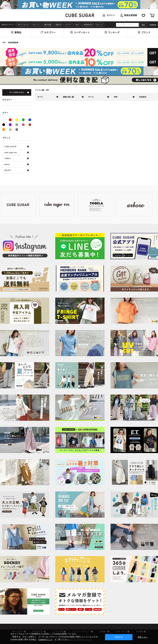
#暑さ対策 (48, 25)
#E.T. (78, 25)
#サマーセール (23, 25)
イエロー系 (17, 120)
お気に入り (143, 15)
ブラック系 (4, 125)
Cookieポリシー (45, 640)
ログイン (111, 15)
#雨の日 (59, 25)
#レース (100, 25)
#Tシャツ (36, 25)
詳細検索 (153, 25)
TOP (4, 43)
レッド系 (10, 120)
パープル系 (10, 125)
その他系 (17, 130)
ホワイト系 (5, 119)
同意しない (143, 637)
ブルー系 (30, 120)
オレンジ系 (4, 130)
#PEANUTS (88, 25)
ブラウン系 (30, 125)
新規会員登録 (131, 15)
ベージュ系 (10, 130)
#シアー (69, 25)
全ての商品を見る (17, 92)
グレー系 (17, 125)
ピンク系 (23, 125)
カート (152, 15)
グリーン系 (23, 120)
